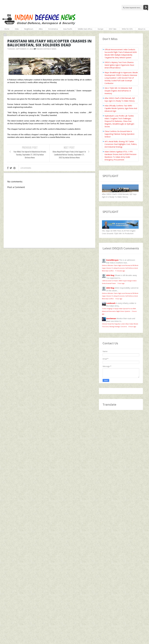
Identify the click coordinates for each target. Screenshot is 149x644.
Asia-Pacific (68, 29)
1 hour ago (121, 283)
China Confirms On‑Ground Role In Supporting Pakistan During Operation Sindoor (120, 134)
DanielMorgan (112, 260)
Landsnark (111, 303)
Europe (101, 29)
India (17, 29)
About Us (142, 29)
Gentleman (111, 318)
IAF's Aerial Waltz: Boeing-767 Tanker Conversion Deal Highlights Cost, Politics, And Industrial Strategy (121, 144)
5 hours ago (132, 327)
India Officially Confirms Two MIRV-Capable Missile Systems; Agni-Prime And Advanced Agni (121, 108)
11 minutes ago (120, 271)
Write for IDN (127, 29)
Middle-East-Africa (85, 29)
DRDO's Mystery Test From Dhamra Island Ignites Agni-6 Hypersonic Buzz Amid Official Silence (119, 65)
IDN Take (113, 29)
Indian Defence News (46, 49)
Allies (41, 29)
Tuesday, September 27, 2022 (20, 49)
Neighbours (29, 29)
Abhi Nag (110, 275)
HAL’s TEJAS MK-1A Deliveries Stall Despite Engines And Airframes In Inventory (118, 91)
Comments (26, 168)
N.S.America (53, 29)
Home (7, 29)
